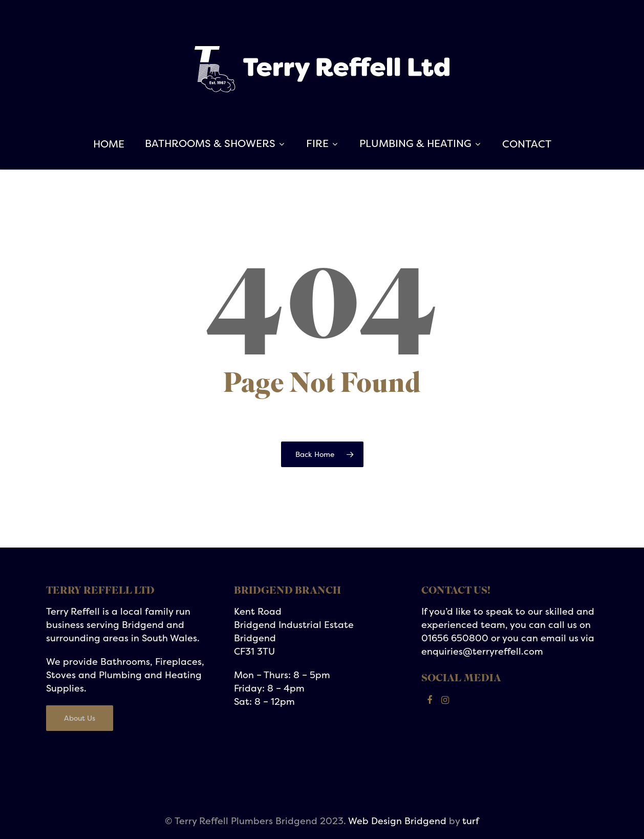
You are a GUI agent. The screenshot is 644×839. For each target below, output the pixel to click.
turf (471, 821)
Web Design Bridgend (397, 821)
